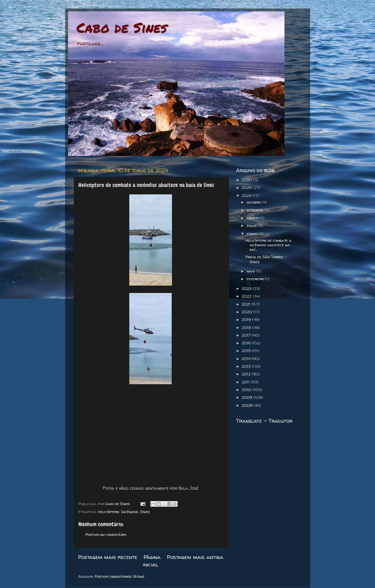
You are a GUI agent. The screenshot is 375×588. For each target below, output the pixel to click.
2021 (247, 304)
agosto (253, 218)
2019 (247, 320)
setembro (256, 210)
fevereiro (256, 279)
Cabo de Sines (122, 27)
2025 (247, 188)
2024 (247, 196)
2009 (248, 397)
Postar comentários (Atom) (119, 576)
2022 (247, 296)
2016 (247, 343)
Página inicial (152, 561)
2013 (247, 366)
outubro (254, 202)
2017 (247, 335)
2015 (247, 351)
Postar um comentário (106, 534)
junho (252, 233)
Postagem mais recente (108, 557)
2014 (247, 359)
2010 (247, 390)
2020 (247, 312)
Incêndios (130, 512)
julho (252, 225)
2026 (247, 180)
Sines (145, 512)
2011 (246, 382)
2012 (247, 374)
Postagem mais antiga (195, 557)
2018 (247, 327)
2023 (247, 288)
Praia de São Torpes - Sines (266, 259)
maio (251, 271)
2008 (248, 405)
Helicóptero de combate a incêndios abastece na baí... (269, 245)
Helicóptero (108, 512)
